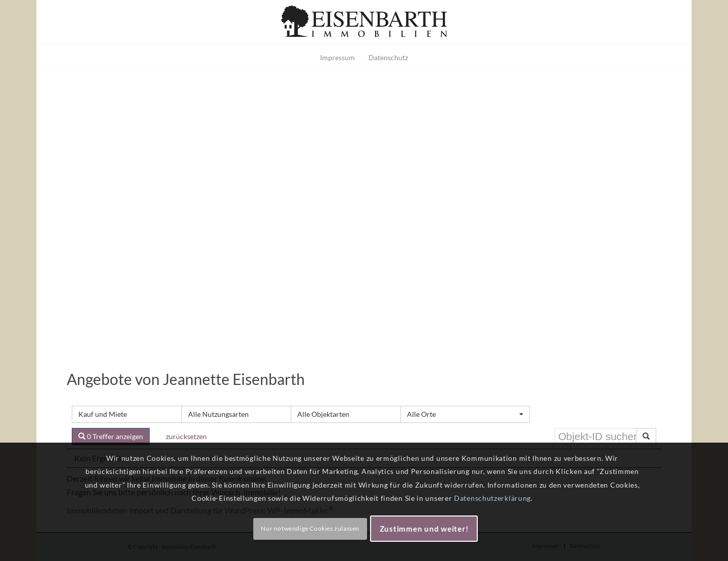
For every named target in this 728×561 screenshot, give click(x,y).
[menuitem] (337, 58)
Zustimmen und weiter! (424, 529)
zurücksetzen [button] (186, 436)
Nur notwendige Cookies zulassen (310, 528)
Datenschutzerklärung (492, 498)
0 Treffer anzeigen (111, 436)
